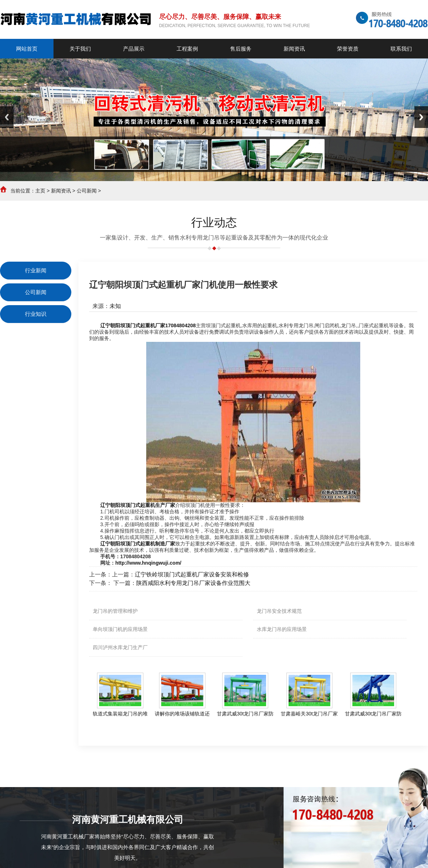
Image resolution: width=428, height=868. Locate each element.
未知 (115, 306)
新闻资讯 (61, 191)
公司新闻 (87, 191)
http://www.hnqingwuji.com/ (148, 563)
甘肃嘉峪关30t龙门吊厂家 (309, 714)
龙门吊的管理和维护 (115, 611)
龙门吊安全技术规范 (279, 611)
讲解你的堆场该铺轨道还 (182, 714)
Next (421, 117)
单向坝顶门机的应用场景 (120, 629)
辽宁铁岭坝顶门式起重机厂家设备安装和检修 (192, 574)
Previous (7, 117)
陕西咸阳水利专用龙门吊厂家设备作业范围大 (193, 583)
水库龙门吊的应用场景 (282, 629)
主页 (40, 191)
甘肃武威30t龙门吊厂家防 (245, 714)
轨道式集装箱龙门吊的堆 (120, 714)
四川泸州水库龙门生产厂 (120, 647)
